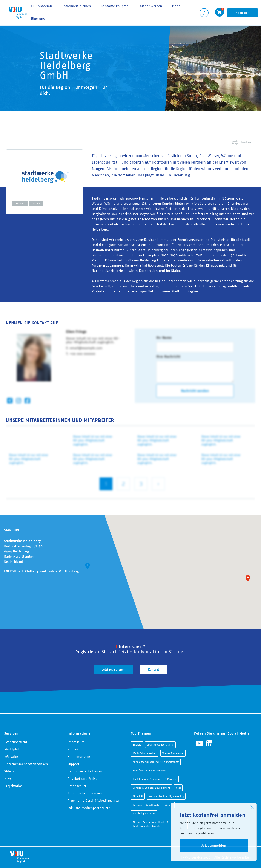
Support (73, 764)
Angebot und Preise (82, 778)
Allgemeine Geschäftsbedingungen (94, 800)
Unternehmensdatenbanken (26, 764)
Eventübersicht (16, 742)
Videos (9, 771)
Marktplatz (12, 749)
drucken (246, 142)
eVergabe (11, 757)
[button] (248, 578)
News (8, 778)
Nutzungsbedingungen (85, 793)
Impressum (76, 742)
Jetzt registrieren (113, 670)
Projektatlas (13, 786)
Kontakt (154, 670)
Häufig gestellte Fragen (85, 771)
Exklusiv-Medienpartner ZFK (89, 808)
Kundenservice (79, 757)
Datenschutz (77, 786)
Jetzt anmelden (214, 846)
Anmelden (243, 13)
